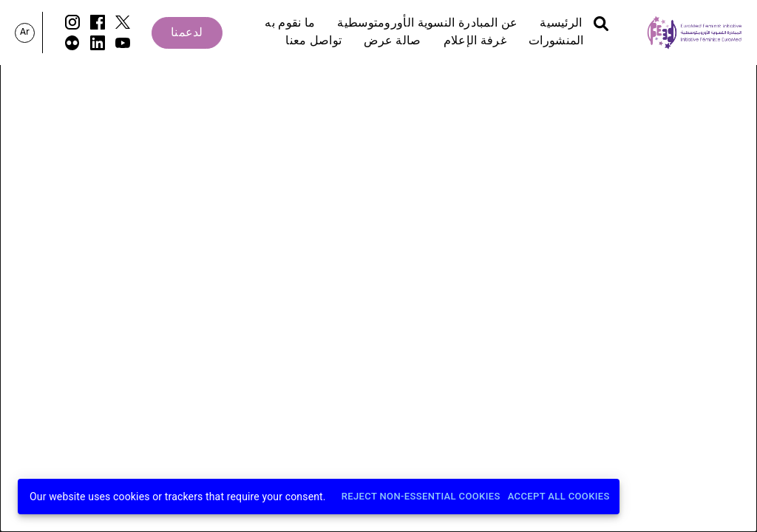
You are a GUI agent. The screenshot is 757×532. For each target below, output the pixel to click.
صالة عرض (392, 41)
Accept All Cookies (559, 497)
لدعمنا (187, 33)
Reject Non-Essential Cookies (421, 497)
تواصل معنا (313, 41)
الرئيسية (561, 24)
